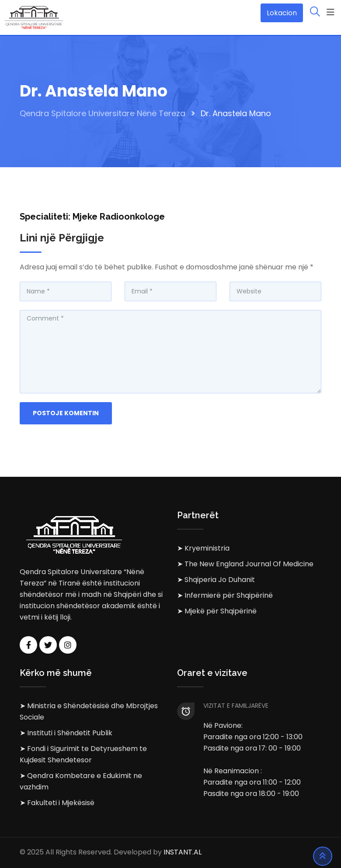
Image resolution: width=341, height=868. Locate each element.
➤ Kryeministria (203, 548)
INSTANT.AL (183, 852)
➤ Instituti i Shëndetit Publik (66, 733)
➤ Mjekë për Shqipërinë (217, 611)
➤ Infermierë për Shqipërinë (225, 595)
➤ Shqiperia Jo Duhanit (216, 580)
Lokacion (282, 13)
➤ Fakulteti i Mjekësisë (57, 803)
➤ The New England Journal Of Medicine (245, 564)
